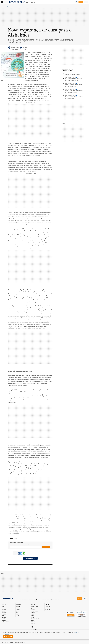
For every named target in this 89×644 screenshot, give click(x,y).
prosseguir (8, 636)
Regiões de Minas (34, 607)
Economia (4, 610)
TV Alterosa (19, 608)
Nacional (4, 611)
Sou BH (18, 616)
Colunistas (4, 617)
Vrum (17, 614)
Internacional (4, 613)
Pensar (32, 625)
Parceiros (18, 610)
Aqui (17, 613)
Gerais (3, 607)
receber (46, 547)
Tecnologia (30, 2)
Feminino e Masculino (35, 619)
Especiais (33, 610)
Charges (32, 614)
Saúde (3, 616)
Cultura (3, 619)
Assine (81, 2)
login (34, 561)
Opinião (32, 608)
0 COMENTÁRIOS (30, 558)
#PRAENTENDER (34, 611)
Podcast (32, 626)
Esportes (33, 623)
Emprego (33, 613)
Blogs (17, 611)
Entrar (86, 2)
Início (2, 6)
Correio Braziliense (49, 608)
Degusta (32, 620)
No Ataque (33, 628)
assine (39, 561)
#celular (16, 538)
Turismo (32, 616)
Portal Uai (18, 607)
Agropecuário (34, 629)
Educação (4, 620)
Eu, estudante (48, 610)
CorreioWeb (48, 607)
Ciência (32, 617)
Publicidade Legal (5, 622)
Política (3, 608)
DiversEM (4, 614)
